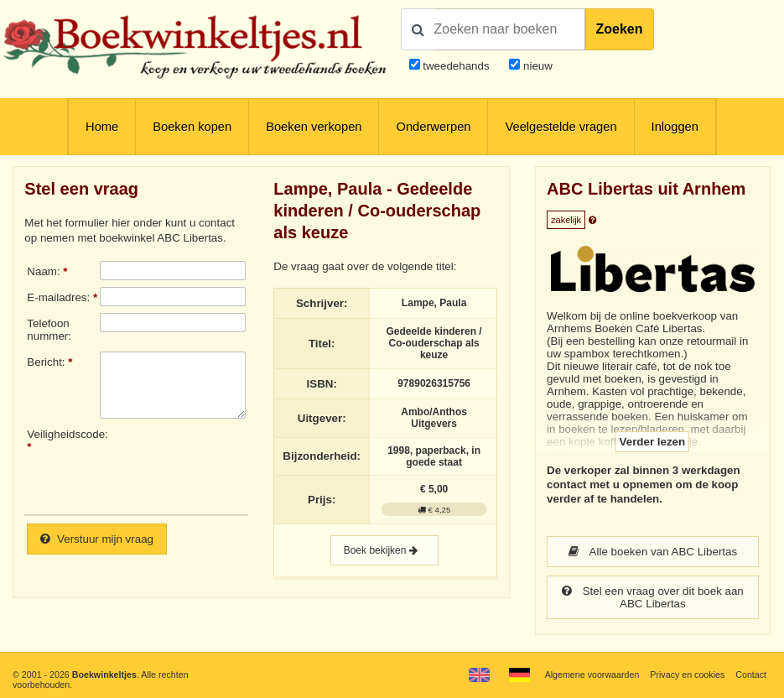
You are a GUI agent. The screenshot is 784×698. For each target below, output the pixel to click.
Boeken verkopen (314, 127)
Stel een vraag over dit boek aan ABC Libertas (653, 597)
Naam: (43, 271)
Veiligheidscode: (63, 434)
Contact (751, 675)
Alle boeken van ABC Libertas (653, 552)
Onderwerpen (433, 127)
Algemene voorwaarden (592, 675)
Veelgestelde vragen (561, 127)
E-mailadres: (58, 297)
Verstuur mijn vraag (97, 539)
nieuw (536, 66)
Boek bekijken (384, 550)
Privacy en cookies (687, 675)
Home (102, 127)
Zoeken (620, 29)
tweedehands (456, 66)
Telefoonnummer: (49, 330)
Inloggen (675, 127)
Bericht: (46, 362)
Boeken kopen (192, 127)
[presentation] (240, 465)
